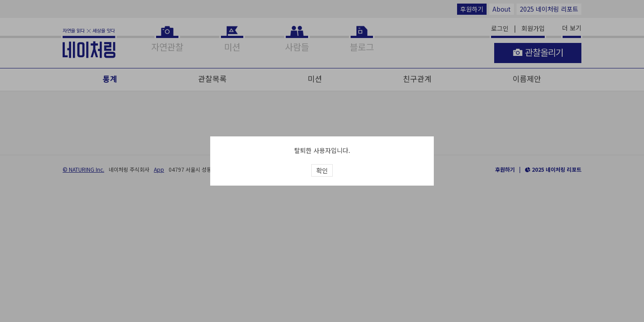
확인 (322, 170)
